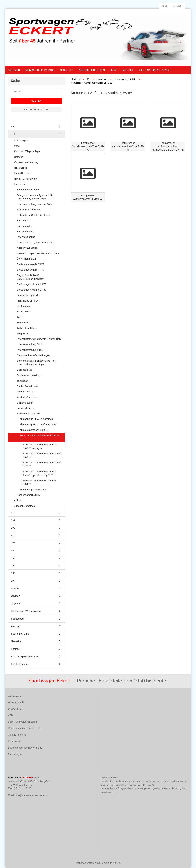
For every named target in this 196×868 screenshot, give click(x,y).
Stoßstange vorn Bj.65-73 (30, 264)
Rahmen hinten (25, 232)
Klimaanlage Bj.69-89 (28, 414)
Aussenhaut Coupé (27, 248)
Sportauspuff (18, 619)
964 (13, 520)
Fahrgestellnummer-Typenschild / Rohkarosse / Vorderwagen (35, 197)
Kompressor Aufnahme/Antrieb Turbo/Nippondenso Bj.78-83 (39, 473)
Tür (19, 317)
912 (13, 513)
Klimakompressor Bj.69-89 (34, 430)
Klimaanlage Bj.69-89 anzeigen (36, 419)
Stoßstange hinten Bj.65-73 (31, 284)
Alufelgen (16, 626)
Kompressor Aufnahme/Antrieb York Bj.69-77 (42, 455)
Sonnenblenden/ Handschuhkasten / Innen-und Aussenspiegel (37, 363)
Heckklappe (23, 306)
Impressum (14, 741)
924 (13, 543)
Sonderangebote (20, 664)
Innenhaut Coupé (26, 237)
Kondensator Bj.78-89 (28, 495)
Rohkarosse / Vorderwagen (26, 611)
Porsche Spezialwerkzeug (25, 657)
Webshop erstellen (86, 863)
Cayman (16, 596)
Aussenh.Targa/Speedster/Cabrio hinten (39, 253)
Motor (17, 146)
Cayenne (16, 604)
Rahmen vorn (24, 220)
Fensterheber (24, 322)
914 (13, 535)
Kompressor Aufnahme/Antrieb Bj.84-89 (39, 482)
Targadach (23, 381)
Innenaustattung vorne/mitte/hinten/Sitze (39, 339)
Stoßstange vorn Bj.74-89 (30, 270)
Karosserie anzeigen (28, 190)
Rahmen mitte (24, 226)
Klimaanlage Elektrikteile (33, 490)
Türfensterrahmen (27, 328)
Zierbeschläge (25, 370)
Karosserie (20, 184)
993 (13, 528)
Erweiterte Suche (37, 110)
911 (13, 134)
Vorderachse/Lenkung (26, 162)
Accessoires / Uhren (92, 70)
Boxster (15, 588)
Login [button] (178, 6)
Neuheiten (67, 70)
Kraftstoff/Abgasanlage (27, 151)
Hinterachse (21, 168)
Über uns (14, 70)
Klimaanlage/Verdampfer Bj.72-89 (38, 425)
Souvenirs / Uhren (21, 634)
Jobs (114, 70)
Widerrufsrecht (16, 702)
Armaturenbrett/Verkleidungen (33, 355)
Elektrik (18, 501)
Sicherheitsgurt (25, 403)
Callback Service (17, 735)
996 (13, 573)
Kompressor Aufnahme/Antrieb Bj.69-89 (40, 437)
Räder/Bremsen (22, 173)
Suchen (37, 101)
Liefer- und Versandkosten (22, 722)
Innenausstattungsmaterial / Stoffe (36, 204)
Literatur (16, 649)
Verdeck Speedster (27, 397)
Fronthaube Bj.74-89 (28, 301)
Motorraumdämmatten (29, 210)
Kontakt (128, 70)
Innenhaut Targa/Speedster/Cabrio (36, 242)
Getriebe (19, 157)
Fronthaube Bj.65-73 (28, 295)
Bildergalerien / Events (154, 70)
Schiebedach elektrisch (30, 375)
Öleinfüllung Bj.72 (26, 259)
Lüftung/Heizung (26, 408)
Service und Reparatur (40, 70)
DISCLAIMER (15, 709)
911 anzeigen (21, 140)
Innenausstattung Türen (30, 350)
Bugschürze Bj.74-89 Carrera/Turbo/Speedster (30, 277)
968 (13, 558)
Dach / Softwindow (27, 386)
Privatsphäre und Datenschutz (24, 728)
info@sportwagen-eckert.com (32, 795)
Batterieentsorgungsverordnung (25, 748)
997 (13, 581)
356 (13, 126)
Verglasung (23, 333)
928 (13, 566)
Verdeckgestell (25, 392)
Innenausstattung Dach (30, 344)
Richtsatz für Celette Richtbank (34, 215)
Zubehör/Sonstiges (24, 506)
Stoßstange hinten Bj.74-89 (31, 290)
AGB (10, 715)
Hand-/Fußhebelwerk (25, 179)
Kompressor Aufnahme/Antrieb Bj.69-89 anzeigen (39, 446)
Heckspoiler (23, 312)
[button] (165, 6)
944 (13, 550)
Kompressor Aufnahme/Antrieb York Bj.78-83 (42, 464)
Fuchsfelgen (15, 754)
